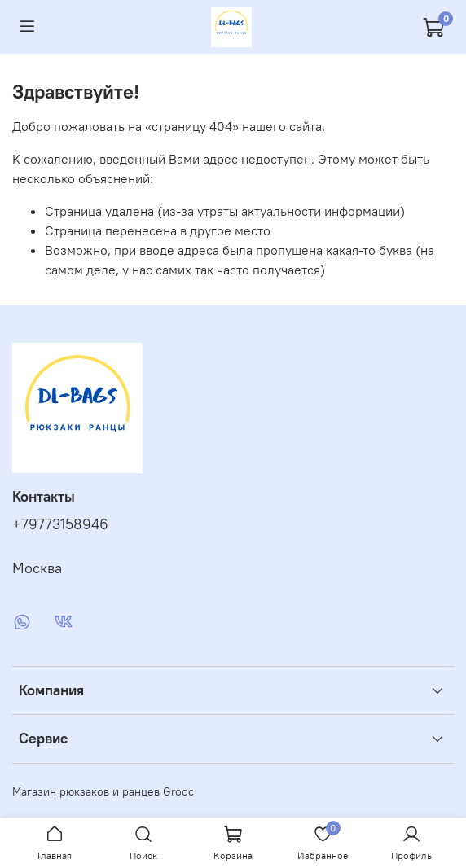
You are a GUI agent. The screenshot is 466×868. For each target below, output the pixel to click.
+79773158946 (60, 524)
